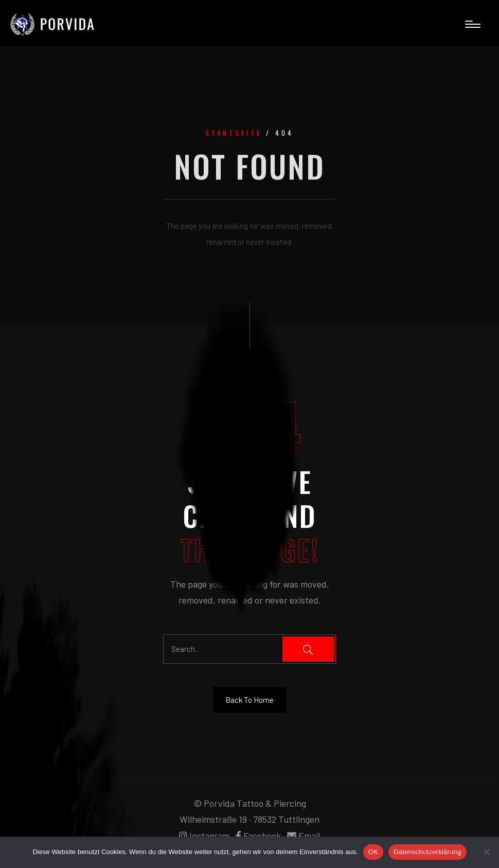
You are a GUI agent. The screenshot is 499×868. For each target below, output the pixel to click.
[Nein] (486, 852)
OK (373, 852)
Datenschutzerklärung (427, 852)
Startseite (234, 134)
